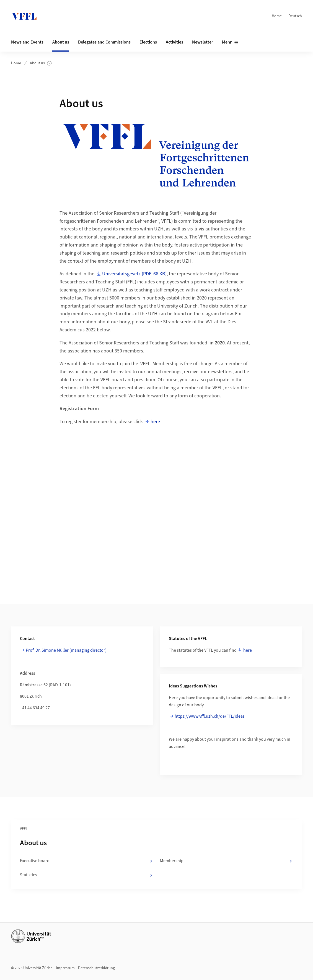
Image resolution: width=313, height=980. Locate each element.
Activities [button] (174, 42)
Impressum (65, 968)
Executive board (87, 861)
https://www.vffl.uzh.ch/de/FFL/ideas (210, 716)
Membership (227, 861)
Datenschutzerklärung (96, 968)
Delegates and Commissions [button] (104, 42)
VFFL (24, 829)
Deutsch (295, 16)
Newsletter (203, 42)
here (155, 422)
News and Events (27, 42)
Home (277, 16)
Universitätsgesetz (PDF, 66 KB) (134, 274)
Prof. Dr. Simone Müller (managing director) (66, 650)
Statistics (87, 875)
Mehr (230, 42)
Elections (148, 42)
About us (41, 63)
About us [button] (61, 42)
